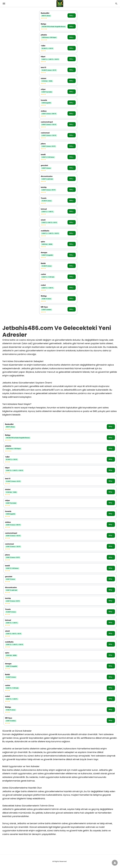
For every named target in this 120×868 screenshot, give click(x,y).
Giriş (72, 15)
